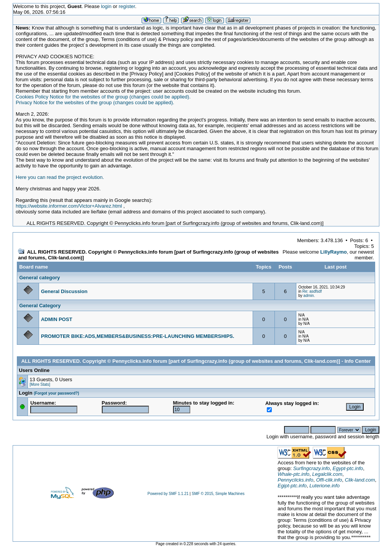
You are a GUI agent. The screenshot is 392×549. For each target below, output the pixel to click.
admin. (309, 296)
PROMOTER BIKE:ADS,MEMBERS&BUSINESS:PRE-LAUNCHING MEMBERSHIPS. (138, 336)
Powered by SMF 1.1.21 (168, 494)
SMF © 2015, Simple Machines (218, 494)
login (106, 6)
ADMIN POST (57, 319)
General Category (40, 306)
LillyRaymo (334, 252)
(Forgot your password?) (56, 393)
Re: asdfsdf (312, 291)
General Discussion (64, 291)
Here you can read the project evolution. (60, 177)
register (127, 6)
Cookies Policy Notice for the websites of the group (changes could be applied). (103, 97)
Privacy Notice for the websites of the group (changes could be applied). (95, 102)
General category (39, 278)
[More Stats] (40, 384)
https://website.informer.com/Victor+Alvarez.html (69, 206)
